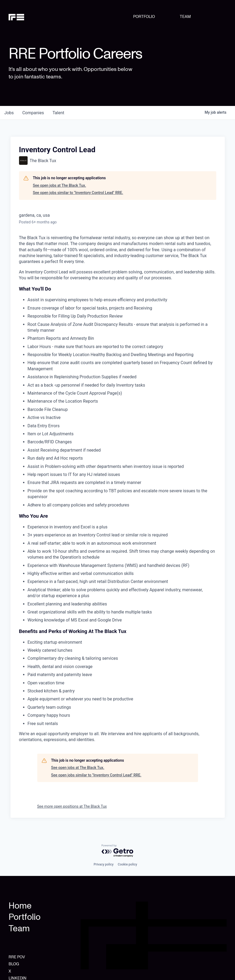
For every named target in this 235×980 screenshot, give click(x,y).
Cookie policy (128, 864)
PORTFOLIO (144, 17)
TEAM (185, 17)
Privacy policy (103, 864)
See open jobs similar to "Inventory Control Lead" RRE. (78, 193)
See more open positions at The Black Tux (72, 806)
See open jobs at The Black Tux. (60, 185)
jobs (9, 113)
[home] (24, 17)
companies (33, 113)
